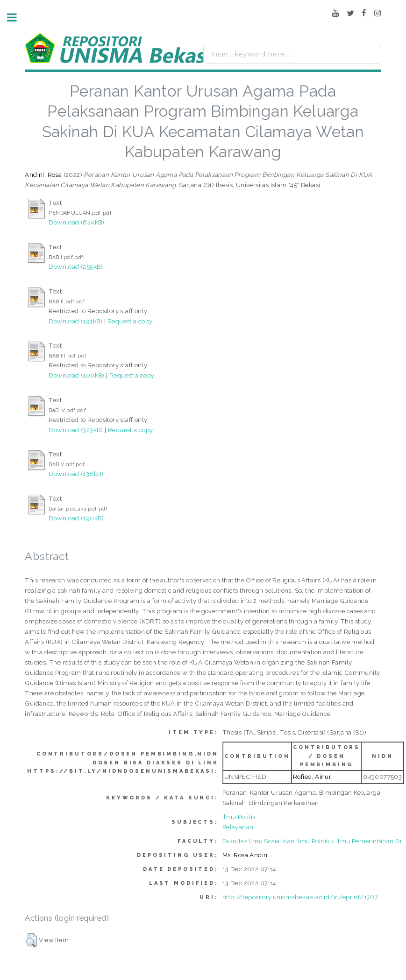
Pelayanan (238, 827)
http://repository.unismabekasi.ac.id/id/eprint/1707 (300, 897)
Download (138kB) (76, 474)
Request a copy (130, 321)
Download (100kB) (76, 375)
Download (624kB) (76, 222)
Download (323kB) (76, 430)
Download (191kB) (75, 321)
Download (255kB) (76, 266)
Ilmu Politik (239, 817)
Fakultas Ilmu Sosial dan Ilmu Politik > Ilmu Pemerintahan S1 (312, 841)
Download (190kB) (76, 518)
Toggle (17, 17)
